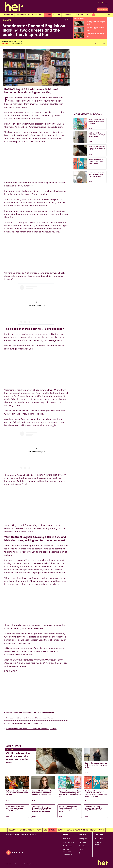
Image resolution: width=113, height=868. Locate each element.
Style (102, 830)
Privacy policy (68, 842)
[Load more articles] (56, 824)
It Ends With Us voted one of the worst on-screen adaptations (31, 729)
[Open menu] (94, 15)
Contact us (67, 855)
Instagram (83, 839)
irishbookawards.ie (17, 666)
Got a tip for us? (103, 3)
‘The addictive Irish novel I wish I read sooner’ (25, 723)
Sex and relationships (73, 15)
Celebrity (9, 15)
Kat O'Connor (100, 43)
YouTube (82, 846)
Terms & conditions (67, 850)
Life (41, 15)
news (35, 15)
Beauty (57, 15)
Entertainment (23, 15)
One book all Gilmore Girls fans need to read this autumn (29, 718)
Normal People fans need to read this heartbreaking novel (30, 712)
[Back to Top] (8, 853)
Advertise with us (98, 843)
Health (89, 15)
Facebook (83, 842)
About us (66, 839)
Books (48, 15)
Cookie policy (68, 846)
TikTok (81, 850)
